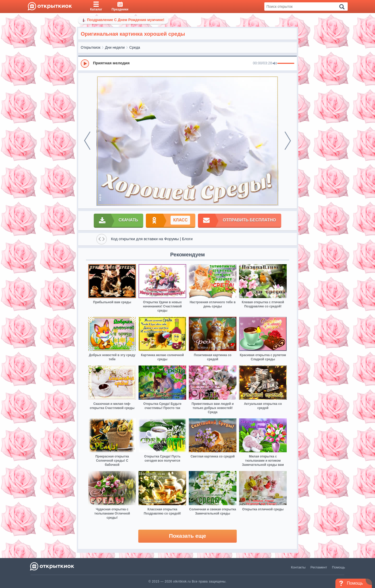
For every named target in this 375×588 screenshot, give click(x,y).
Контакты (298, 567)
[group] (187, 63)
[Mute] (275, 64)
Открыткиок (91, 47)
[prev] (87, 141)
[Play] (85, 64)
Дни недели (115, 47)
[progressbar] (286, 64)
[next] (288, 141)
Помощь (339, 567)
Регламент (319, 567)
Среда (135, 47)
